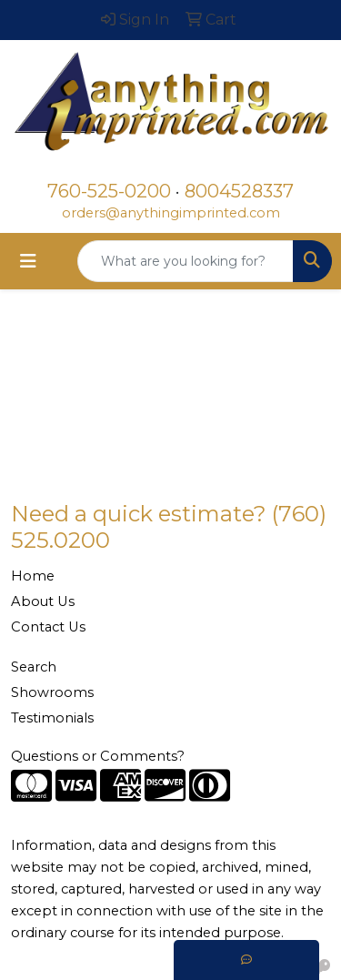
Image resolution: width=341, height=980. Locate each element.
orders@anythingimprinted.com (171, 213)
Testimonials (52, 718)
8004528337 (239, 191)
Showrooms (52, 692)
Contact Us (48, 627)
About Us (43, 601)
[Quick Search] (186, 261)
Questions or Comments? (98, 756)
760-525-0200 (109, 191)
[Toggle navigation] (28, 261)
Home (33, 576)
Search (34, 667)
